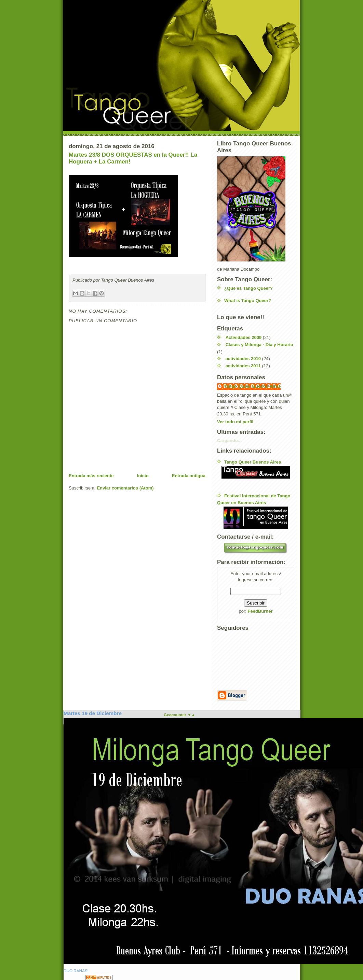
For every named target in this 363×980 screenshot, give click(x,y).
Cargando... (229, 441)
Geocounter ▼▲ (179, 715)
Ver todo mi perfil (235, 422)
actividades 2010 (243, 359)
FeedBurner (260, 611)
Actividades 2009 (244, 337)
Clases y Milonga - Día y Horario (259, 345)
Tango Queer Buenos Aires (252, 386)
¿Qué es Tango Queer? (248, 288)
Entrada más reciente (91, 476)
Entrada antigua (189, 476)
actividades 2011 (243, 366)
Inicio (143, 476)
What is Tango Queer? (248, 301)
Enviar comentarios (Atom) (125, 488)
